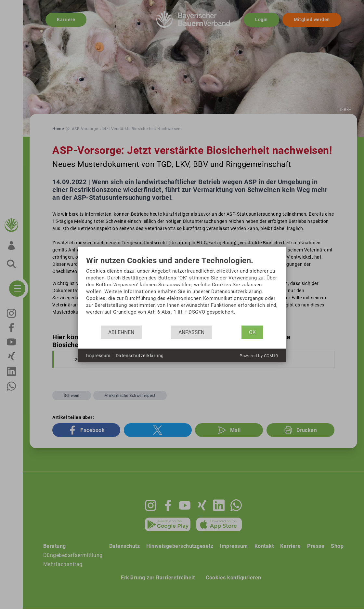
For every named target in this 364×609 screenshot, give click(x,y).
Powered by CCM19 (259, 356)
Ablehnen (121, 332)
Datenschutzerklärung (140, 355)
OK (252, 332)
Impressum (98, 355)
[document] (182, 291)
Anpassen (191, 332)
